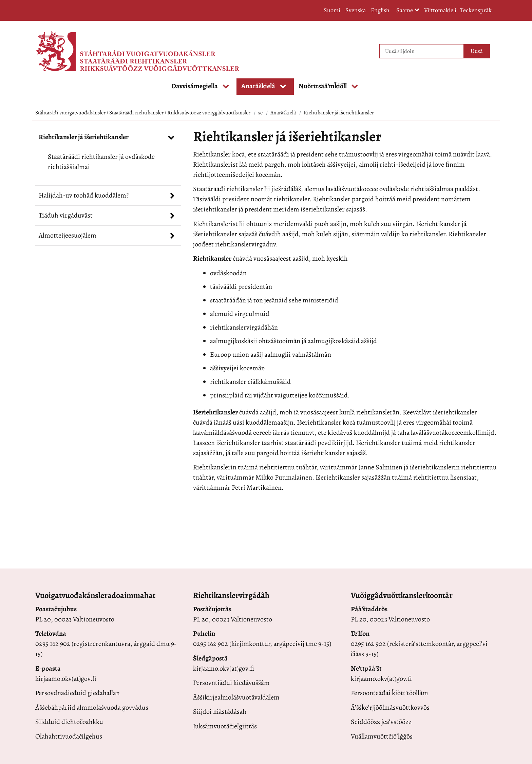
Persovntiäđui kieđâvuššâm (231, 683)
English (380, 10)
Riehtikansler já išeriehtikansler (84, 137)
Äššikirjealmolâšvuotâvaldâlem (236, 697)
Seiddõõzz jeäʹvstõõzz (381, 722)
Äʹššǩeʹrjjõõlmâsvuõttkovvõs (390, 707)
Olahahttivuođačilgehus (69, 736)
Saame (408, 11)
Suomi (332, 10)
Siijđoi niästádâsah (220, 712)
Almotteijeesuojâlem (68, 235)
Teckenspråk (476, 10)
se (260, 113)
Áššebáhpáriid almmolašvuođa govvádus (92, 707)
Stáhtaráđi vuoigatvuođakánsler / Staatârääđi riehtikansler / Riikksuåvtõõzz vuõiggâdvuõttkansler (143, 113)
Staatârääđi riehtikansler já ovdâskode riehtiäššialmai (101, 162)
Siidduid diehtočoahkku (69, 722)
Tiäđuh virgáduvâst (66, 215)
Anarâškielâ (283, 113)
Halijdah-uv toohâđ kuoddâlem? (84, 195)
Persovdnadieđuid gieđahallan (78, 693)
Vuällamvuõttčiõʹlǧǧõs (382, 736)
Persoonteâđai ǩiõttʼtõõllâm (389, 693)
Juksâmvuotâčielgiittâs (225, 726)
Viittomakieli (440, 10)
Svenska (356, 10)
